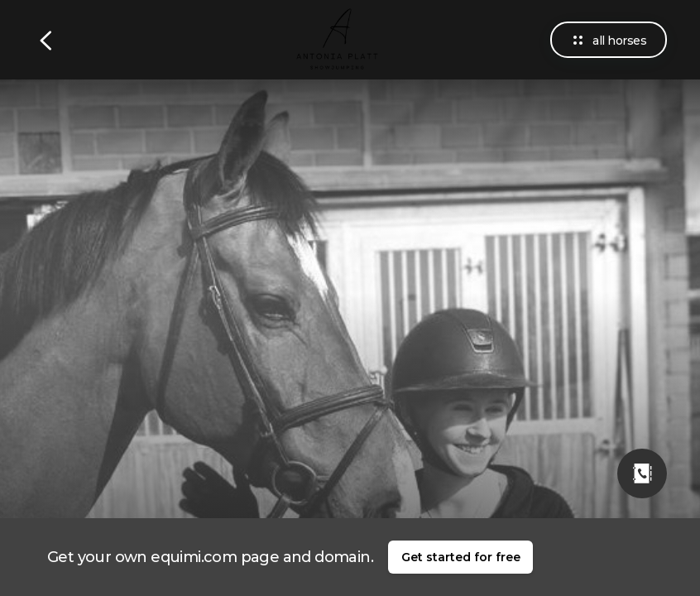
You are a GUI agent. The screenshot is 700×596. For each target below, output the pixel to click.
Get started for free (461, 557)
